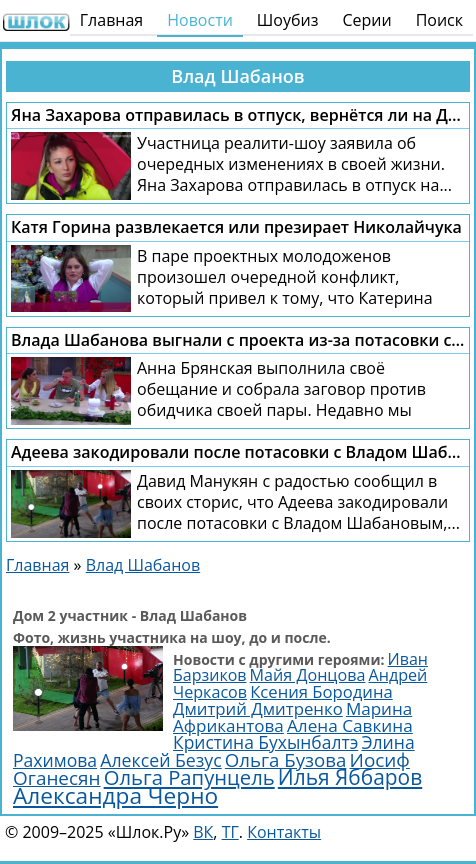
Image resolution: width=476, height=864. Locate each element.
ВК (203, 832)
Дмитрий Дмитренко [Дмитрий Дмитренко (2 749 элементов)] (258, 708)
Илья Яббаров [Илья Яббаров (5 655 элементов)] (350, 777)
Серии (366, 20)
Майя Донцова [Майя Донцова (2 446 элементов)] (308, 675)
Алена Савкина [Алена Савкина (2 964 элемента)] (350, 725)
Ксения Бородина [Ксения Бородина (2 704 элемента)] (321, 691)
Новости (200, 20)
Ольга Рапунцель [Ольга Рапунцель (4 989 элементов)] (189, 777)
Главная (111, 20)
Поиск (439, 20)
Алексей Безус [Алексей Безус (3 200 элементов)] (160, 760)
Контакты (284, 832)
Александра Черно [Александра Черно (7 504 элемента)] (115, 795)
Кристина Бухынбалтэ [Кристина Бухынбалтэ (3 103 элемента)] (265, 742)
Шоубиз (288, 20)
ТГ (230, 832)
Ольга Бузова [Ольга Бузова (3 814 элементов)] (286, 759)
